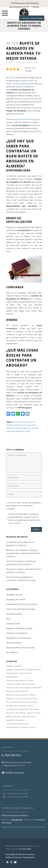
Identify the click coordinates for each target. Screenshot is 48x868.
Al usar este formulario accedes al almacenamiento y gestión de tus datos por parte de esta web (24, 519)
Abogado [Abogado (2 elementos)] (10, 666)
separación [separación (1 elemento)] (11, 720)
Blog (10, 62)
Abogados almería (14, 595)
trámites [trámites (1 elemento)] (25, 727)
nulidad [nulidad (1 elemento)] (37, 713)
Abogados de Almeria (16, 599)
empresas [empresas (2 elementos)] (27, 698)
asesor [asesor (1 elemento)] (29, 673)
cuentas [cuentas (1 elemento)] (17, 691)
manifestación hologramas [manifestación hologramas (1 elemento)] (17, 709)
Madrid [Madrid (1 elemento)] (30, 706)
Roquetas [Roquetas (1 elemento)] (17, 717)
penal (9, 84)
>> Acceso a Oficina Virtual (32, 18)
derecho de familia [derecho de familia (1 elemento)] (14, 695)
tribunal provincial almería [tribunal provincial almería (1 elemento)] (17, 724)
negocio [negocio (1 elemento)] (30, 713)
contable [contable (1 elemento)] (10, 691)
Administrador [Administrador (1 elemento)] (12, 673)
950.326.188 (17, 816)
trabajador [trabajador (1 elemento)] (20, 720)
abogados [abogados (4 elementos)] (18, 666)
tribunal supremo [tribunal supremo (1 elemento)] (13, 727)
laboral (25, 84)
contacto (10, 408)
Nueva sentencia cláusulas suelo (20, 648)
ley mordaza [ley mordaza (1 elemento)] (32, 702)
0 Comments (32, 62)
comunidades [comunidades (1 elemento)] (25, 688)
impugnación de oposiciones (19, 638)
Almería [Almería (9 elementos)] (22, 673)
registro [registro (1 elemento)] (9, 717)
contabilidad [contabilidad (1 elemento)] (36, 688)
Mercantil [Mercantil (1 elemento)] (10, 713)
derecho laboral (22, 428)
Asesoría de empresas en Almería (21, 609)
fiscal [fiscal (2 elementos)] (8, 702)
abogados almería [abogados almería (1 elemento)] (33, 670)
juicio (8, 251)
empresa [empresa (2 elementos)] (19, 698)
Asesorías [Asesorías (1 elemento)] (10, 684)
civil (35, 81)
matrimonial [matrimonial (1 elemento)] (34, 709)
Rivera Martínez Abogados (28, 119)
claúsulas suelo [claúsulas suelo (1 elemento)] (28, 684)
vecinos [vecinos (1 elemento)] (32, 727)
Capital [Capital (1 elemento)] (18, 684)
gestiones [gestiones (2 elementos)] (15, 702)
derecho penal (23, 431)
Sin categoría (12, 652)
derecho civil (21, 425)
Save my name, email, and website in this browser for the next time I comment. (23, 506)
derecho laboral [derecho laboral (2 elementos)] (29, 695)
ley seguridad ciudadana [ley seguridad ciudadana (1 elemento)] (16, 706)
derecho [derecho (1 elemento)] (25, 691)
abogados (20, 62)
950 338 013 (13, 751)
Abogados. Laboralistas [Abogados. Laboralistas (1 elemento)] (16, 670)
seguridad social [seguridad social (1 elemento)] (29, 717)
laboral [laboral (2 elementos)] (23, 702)
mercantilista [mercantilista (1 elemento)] (20, 713)
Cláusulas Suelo (13, 624)
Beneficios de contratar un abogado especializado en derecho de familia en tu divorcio (23, 553)
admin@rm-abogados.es (15, 769)
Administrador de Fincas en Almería (22, 604)
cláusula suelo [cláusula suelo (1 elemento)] (12, 688)
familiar (30, 81)
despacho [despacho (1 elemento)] (10, 698)
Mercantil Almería (14, 643)
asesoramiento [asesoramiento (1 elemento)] (12, 677)
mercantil (16, 84)
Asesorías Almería (14, 614)
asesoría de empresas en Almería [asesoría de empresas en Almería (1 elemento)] (20, 680)
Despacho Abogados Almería (19, 628)
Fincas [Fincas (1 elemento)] (35, 698)
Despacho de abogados (17, 633)
